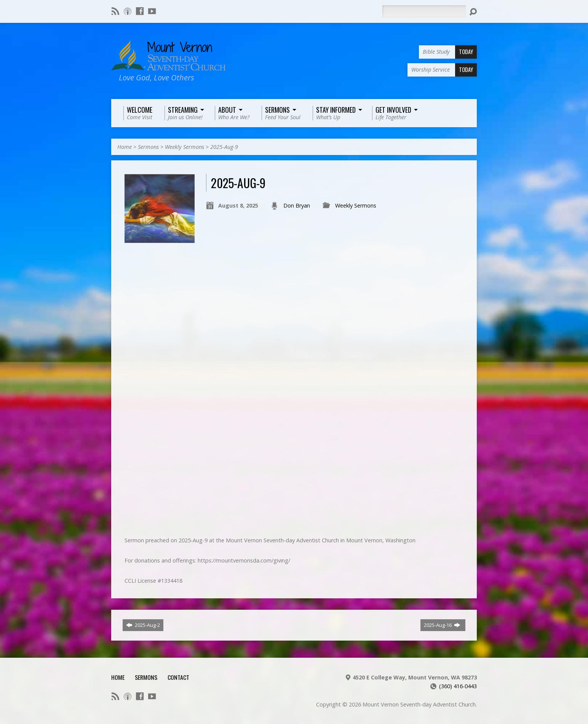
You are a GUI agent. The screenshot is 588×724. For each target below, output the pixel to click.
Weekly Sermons (185, 147)
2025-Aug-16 (442, 625)
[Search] (424, 11)
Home (125, 147)
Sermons (148, 147)
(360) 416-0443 (458, 686)
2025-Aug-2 (143, 625)
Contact (178, 677)
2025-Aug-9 (224, 147)
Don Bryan (297, 205)
